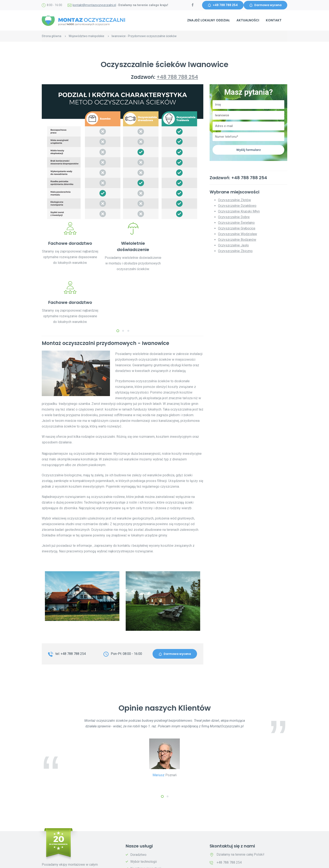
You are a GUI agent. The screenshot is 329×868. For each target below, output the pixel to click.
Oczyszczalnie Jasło (233, 246)
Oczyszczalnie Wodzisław (238, 234)
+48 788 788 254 (222, 5)
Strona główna (52, 36)
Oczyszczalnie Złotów (234, 200)
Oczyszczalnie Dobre (234, 217)
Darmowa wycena (265, 5)
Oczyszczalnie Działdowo (237, 206)
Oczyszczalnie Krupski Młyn (239, 212)
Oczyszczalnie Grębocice (237, 229)
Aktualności (248, 21)
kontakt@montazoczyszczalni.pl (94, 5)
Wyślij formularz (248, 150)
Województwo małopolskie (86, 36)
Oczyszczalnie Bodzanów (237, 240)
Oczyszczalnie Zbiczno (235, 251)
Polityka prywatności (104, 862)
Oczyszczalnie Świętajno (236, 223)
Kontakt (274, 21)
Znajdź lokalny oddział (208, 21)
